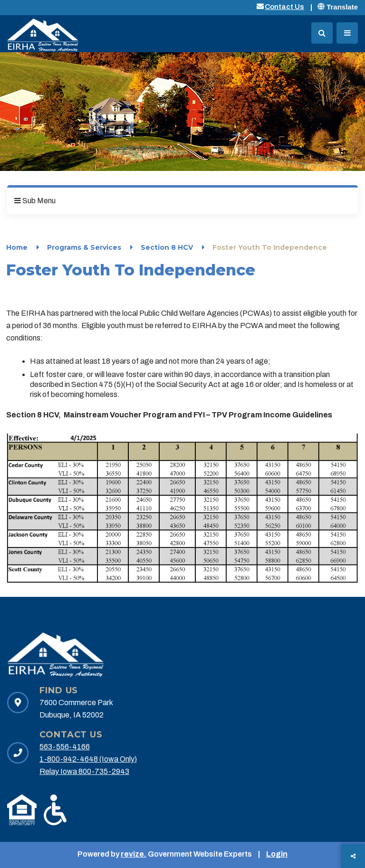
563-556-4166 (65, 747)
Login (277, 854)
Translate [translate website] (337, 7)
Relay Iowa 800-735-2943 (84, 771)
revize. (134, 854)
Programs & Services (84, 247)
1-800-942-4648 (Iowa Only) (88, 759)
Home (17, 247)
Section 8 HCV (167, 247)
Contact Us (284, 7)
